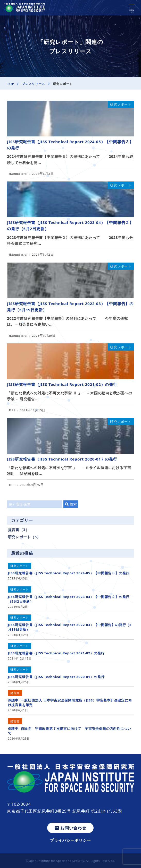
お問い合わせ (70, 828)
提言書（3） (19, 530)
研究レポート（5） (24, 537)
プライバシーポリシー (70, 840)
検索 (71, 504)
